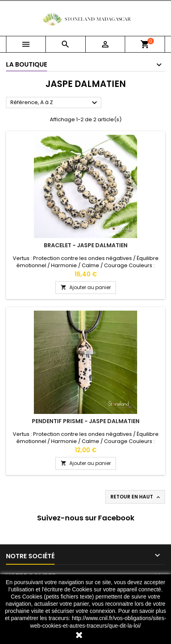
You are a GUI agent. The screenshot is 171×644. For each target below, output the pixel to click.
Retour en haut (136, 497)
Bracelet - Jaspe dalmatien (86, 245)
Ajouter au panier (86, 287)
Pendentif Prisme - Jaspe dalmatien (86, 421)
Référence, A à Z (55, 103)
